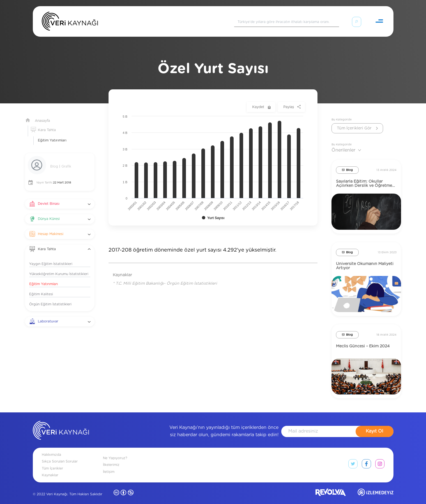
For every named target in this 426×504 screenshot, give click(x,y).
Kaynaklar (50, 468)
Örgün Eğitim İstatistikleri (50, 298)
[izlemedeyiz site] (376, 487)
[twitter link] (353, 458)
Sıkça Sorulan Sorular (60, 455)
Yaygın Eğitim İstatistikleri (51, 257)
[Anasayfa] (70, 22)
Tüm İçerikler (52, 462)
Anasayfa (42, 114)
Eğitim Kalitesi (41, 287)
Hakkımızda (51, 448)
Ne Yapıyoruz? (115, 451)
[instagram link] (380, 458)
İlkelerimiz (111, 458)
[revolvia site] (331, 487)
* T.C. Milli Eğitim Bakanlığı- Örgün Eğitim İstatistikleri (165, 277)
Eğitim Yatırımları (52, 134)
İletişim (109, 465)
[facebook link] (366, 458)
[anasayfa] (61, 425)
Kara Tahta (47, 123)
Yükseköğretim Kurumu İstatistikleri (59, 267)
